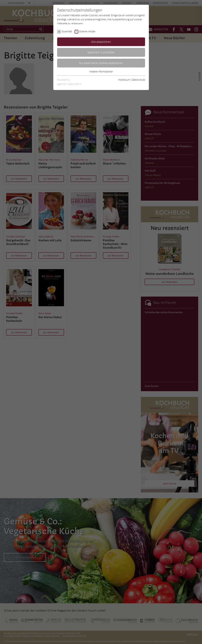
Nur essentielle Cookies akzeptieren (101, 63)
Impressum (124, 80)
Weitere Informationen (101, 71)
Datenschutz (138, 80)
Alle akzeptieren (101, 42)
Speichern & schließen (101, 52)
